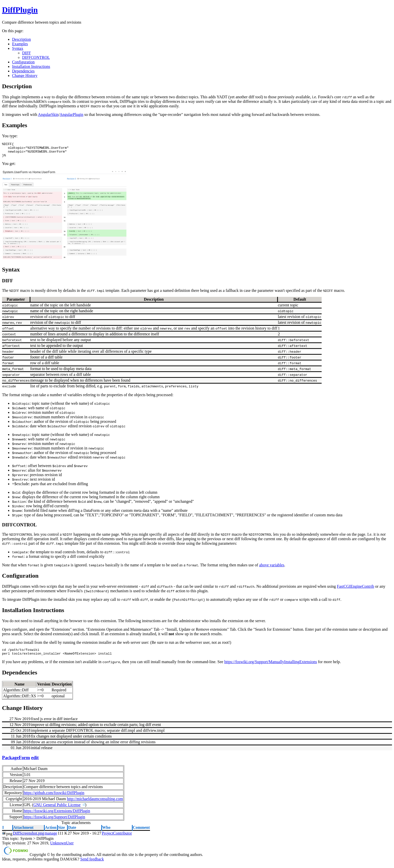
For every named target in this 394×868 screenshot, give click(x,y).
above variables (272, 568)
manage (51, 838)
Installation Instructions (31, 66)
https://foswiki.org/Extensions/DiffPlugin (57, 815)
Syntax (18, 48)
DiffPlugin (20, 10)
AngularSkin (48, 115)
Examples (20, 44)
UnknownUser (62, 848)
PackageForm (16, 762)
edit (35, 762)
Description (21, 39)
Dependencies (23, 71)
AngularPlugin (71, 115)
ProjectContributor (117, 838)
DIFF (27, 53)
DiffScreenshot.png (29, 838)
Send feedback (92, 864)
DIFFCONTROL (36, 57)
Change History (25, 76)
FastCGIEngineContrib (356, 589)
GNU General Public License (57, 809)
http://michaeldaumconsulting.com (95, 803)
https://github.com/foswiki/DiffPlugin (54, 797)
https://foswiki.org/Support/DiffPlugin (54, 821)
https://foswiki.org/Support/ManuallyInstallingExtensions (270, 666)
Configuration (23, 62)
